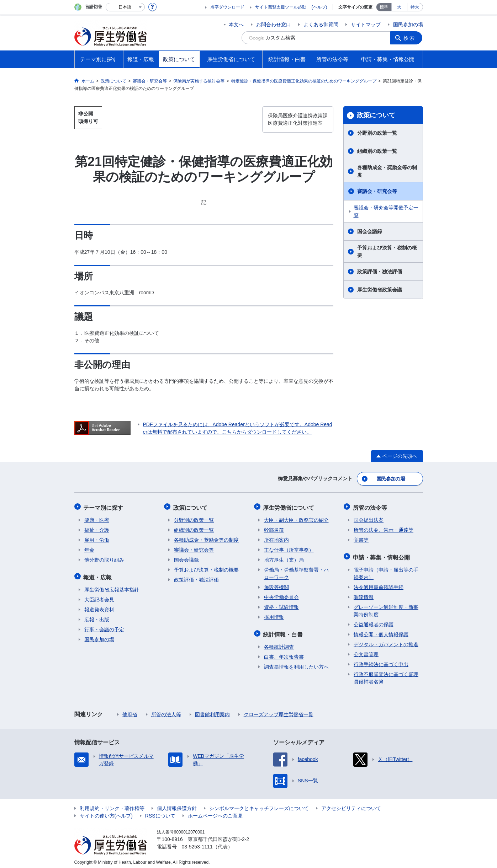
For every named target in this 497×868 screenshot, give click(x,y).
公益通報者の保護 (374, 621)
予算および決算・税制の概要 (387, 251)
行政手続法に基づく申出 (381, 661)
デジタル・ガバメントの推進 (386, 641)
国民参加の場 (408, 25)
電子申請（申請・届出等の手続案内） (386, 570)
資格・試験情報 (281, 605)
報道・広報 (99, 574)
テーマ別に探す (104, 506)
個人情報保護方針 (177, 805)
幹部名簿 (274, 528)
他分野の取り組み (104, 558)
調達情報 (364, 594)
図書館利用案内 (212, 711)
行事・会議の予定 (104, 626)
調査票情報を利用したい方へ (296, 663)
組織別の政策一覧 (377, 151)
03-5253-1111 (197, 843)
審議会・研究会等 (377, 191)
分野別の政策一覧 (377, 133)
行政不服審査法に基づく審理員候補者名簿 (386, 674)
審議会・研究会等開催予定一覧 (386, 211)
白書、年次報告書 (284, 653)
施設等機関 (276, 585)
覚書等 (361, 538)
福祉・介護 (97, 528)
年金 (89, 548)
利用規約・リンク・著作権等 (112, 805)
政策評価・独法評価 (380, 272)
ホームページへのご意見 (215, 812)
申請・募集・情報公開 (382, 554)
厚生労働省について (290, 506)
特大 (415, 7)
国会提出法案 (369, 518)
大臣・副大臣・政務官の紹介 (296, 518)
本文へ (236, 25)
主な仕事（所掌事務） (289, 548)
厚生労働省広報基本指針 (112, 586)
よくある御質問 (321, 25)
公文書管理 (366, 651)
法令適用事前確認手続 (379, 584)
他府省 (130, 711)
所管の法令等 (371, 506)
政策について (376, 115)
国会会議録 (370, 231)
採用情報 (274, 615)
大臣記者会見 (99, 596)
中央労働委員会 (281, 595)
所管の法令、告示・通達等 (384, 528)
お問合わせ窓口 (274, 25)
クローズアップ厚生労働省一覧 (279, 711)
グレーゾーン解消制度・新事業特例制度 (386, 607)
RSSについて (160, 812)
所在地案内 (276, 538)
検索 (410, 38)
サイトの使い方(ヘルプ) (106, 812)
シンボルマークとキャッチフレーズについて (259, 805)
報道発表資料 (99, 606)
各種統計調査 (279, 643)
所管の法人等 (166, 711)
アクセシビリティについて (351, 805)
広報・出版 (97, 616)
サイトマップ (366, 25)
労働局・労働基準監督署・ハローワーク (296, 571)
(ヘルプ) (319, 7)
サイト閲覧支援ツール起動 (281, 7)
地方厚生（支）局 (284, 558)
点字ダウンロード (227, 7)
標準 (384, 7)
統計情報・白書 (284, 631)
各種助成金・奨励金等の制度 (387, 171)
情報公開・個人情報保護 (381, 631)
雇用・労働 (97, 538)
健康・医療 (97, 518)
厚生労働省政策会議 (380, 290)
